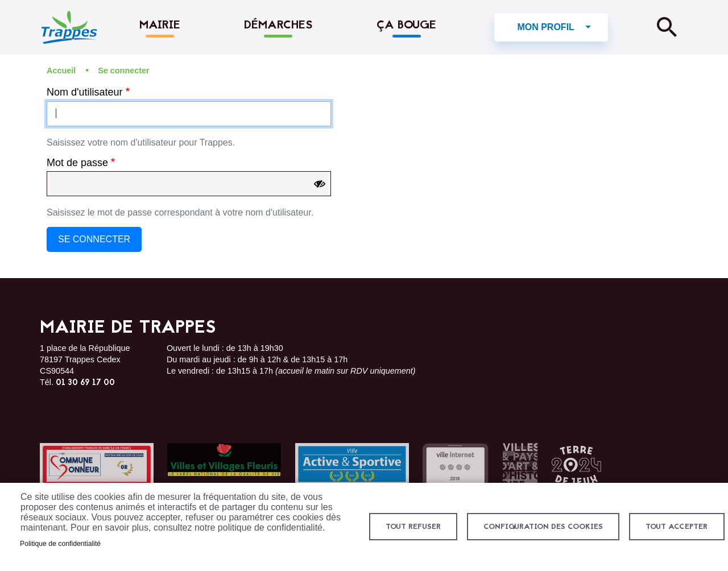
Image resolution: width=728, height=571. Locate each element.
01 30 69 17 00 (85, 383)
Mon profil (545, 27)
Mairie (160, 26)
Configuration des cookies (543, 527)
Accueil (61, 71)
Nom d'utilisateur (85, 92)
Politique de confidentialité (60, 544)
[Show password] (320, 184)
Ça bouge (406, 26)
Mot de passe (77, 163)
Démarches (278, 26)
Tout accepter (677, 527)
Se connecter (123, 71)
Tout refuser (413, 527)
